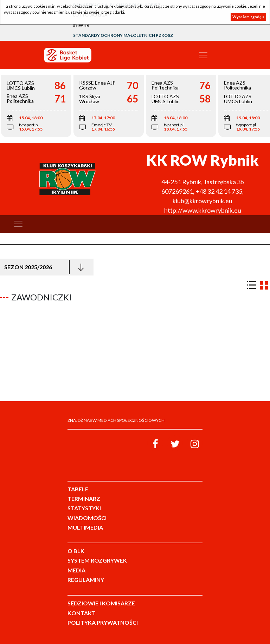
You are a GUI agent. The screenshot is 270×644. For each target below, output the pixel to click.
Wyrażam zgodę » (248, 17)
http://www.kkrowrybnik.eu (203, 210)
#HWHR (81, 25)
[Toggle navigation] (203, 55)
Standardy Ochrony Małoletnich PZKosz (123, 35)
